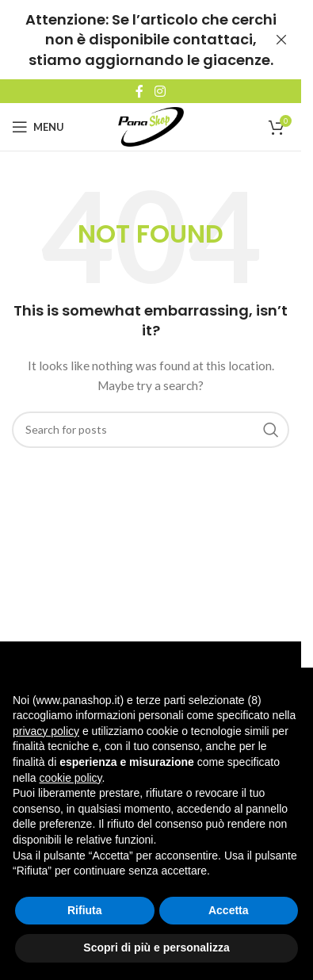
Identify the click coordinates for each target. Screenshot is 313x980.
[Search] (151, 430)
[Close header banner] (281, 40)
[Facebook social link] (139, 91)
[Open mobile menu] (38, 127)
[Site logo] (151, 126)
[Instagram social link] (160, 91)
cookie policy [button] (70, 778)
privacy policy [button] (46, 731)
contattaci (213, 39)
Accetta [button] (229, 910)
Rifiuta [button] (85, 910)
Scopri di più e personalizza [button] (156, 947)
